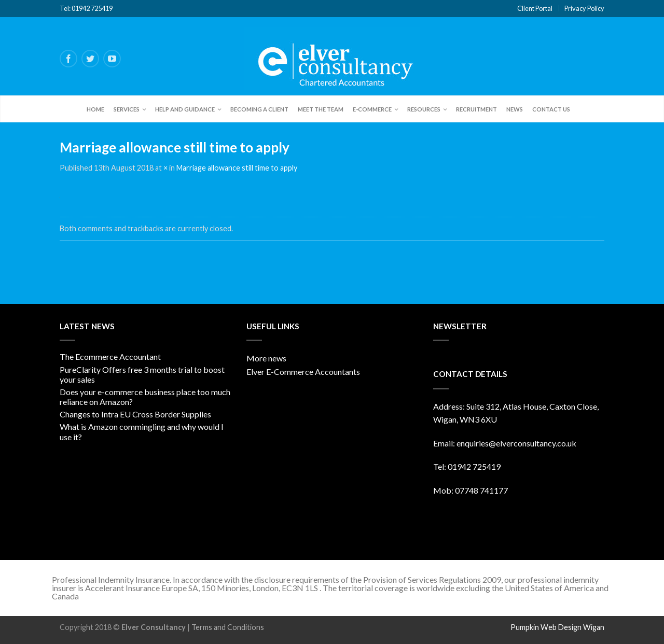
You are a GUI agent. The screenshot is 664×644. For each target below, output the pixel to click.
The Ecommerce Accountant (110, 356)
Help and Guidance (185, 109)
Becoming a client (259, 109)
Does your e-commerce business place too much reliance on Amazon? (145, 397)
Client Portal (535, 8)
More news (266, 358)
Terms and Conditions (228, 627)
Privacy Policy (584, 8)
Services (127, 109)
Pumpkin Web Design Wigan (557, 627)
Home (95, 109)
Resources (424, 109)
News (515, 109)
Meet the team (321, 109)
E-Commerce (372, 109)
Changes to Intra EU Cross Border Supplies (135, 414)
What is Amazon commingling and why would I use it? (142, 431)
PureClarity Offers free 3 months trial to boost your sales (142, 374)
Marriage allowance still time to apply (237, 168)
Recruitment (476, 109)
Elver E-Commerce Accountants (303, 372)
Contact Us (551, 109)
